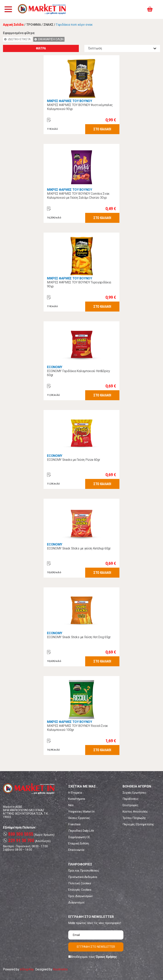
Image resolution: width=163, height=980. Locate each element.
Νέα (71, 805)
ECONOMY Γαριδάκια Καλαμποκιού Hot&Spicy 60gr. (79, 373)
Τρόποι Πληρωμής (134, 818)
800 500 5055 (18, 834)
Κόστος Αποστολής (135, 812)
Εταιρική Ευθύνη (79, 843)
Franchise (74, 824)
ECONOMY (55, 367)
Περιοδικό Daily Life (81, 831)
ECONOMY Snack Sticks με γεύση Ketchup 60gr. (79, 548)
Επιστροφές (130, 805)
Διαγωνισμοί (76, 902)
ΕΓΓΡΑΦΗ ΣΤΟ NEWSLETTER (96, 947)
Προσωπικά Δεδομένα (83, 877)
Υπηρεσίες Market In (81, 812)
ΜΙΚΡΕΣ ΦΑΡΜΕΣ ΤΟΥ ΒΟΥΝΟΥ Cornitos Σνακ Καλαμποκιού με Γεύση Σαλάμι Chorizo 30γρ (78, 196)
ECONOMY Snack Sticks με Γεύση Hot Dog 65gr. (79, 637)
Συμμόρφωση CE (79, 837)
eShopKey (27, 969)
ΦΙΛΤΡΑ (41, 48)
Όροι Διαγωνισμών (80, 896)
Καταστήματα (77, 799)
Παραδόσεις (131, 799)
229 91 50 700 (19, 841)
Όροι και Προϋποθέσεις (84, 871)
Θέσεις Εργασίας (79, 818)
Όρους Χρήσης (106, 957)
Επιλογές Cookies (80, 890)
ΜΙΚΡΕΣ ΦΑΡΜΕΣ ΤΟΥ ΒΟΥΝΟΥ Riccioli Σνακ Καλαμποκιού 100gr (77, 728)
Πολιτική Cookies (80, 883)
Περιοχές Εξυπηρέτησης (138, 824)
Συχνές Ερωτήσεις (135, 793)
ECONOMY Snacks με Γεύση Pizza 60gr (73, 460)
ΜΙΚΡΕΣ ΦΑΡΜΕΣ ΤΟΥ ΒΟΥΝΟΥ (69, 101)
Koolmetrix (60, 969)
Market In (43, 9)
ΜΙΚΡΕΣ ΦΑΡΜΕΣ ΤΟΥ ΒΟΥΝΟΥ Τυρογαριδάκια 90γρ (79, 284)
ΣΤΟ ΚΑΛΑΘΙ (102, 129)
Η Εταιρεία (75, 793)
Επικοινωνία (76, 850)
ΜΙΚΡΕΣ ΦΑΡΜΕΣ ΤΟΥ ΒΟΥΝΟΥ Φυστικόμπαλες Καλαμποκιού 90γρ (80, 107)
